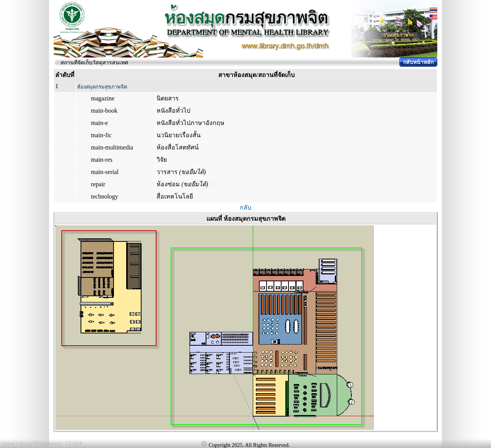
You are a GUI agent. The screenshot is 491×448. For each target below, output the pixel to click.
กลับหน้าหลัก (418, 62)
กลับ (245, 208)
